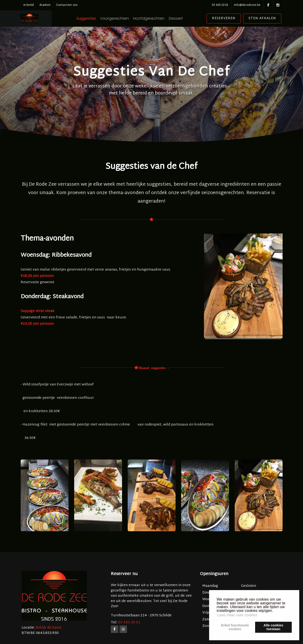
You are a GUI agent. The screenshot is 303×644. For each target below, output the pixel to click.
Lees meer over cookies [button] (237, 615)
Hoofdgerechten (158, 19)
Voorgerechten (124, 19)
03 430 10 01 (220, 5)
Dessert (185, 19)
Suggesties (96, 19)
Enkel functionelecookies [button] (235, 627)
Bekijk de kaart (48, 628)
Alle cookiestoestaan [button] (273, 627)
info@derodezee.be (247, 5)
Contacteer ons (67, 5)
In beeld (29, 5)
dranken (45, 5)
